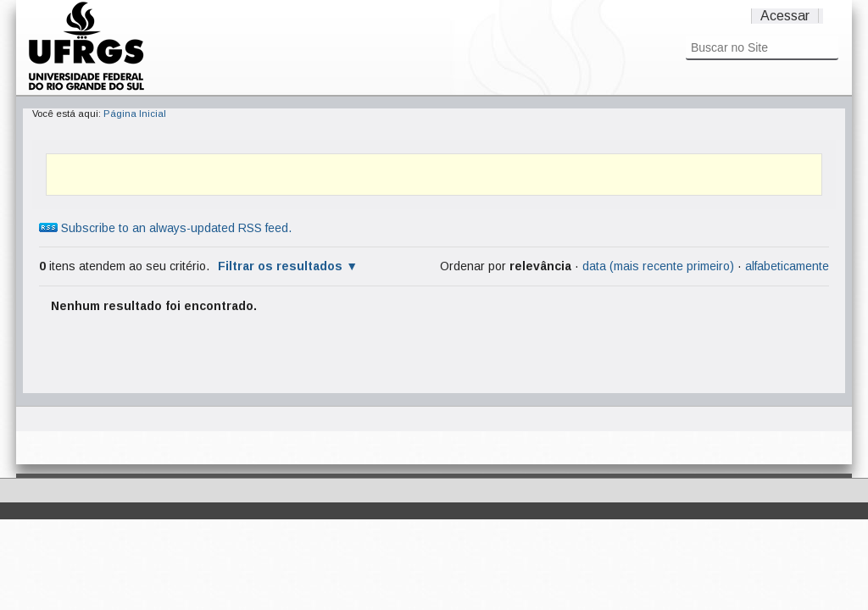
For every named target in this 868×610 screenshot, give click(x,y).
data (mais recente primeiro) (658, 266)
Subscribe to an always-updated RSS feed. (165, 228)
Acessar (785, 16)
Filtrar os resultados (280, 266)
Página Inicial (135, 114)
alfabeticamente (787, 266)
